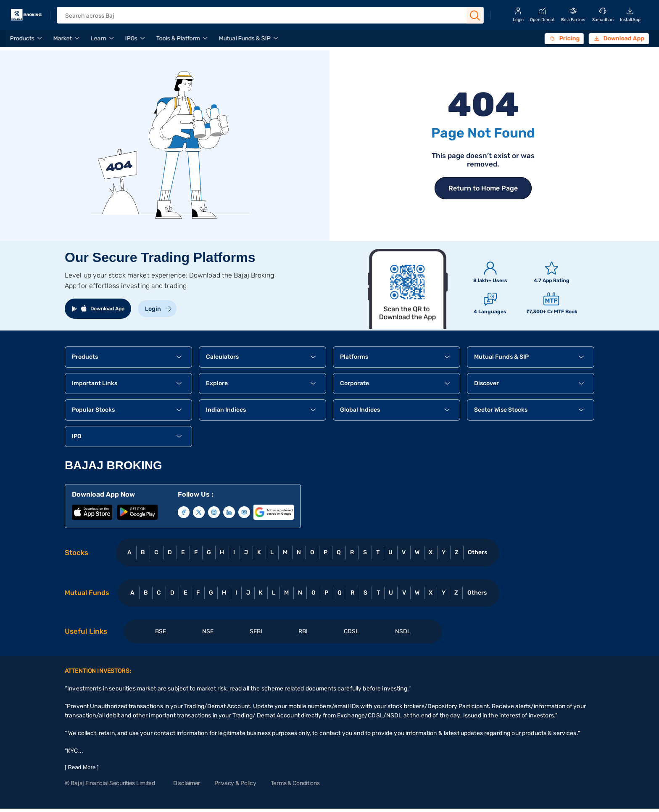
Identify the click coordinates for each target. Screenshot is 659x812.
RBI (303, 631)
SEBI (256, 631)
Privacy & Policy (235, 783)
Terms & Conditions (295, 783)
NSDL (403, 631)
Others (477, 552)
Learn (99, 38)
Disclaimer (187, 783)
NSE (208, 631)
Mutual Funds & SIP (245, 38)
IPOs (131, 38)
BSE (161, 631)
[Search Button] (475, 16)
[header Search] (263, 16)
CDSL (351, 631)
